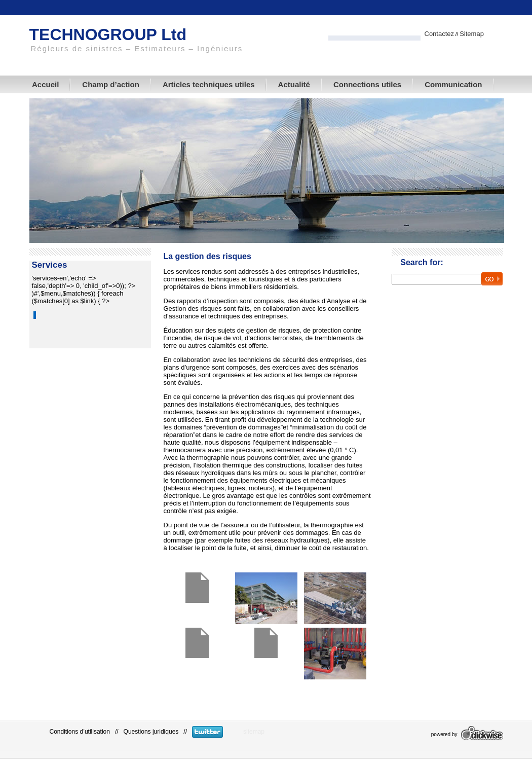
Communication (453, 84)
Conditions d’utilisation (80, 732)
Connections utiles (367, 84)
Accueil (45, 84)
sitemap (254, 732)
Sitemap (472, 34)
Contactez (440, 34)
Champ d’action (111, 84)
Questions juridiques (151, 732)
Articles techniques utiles (209, 84)
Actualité (294, 84)
